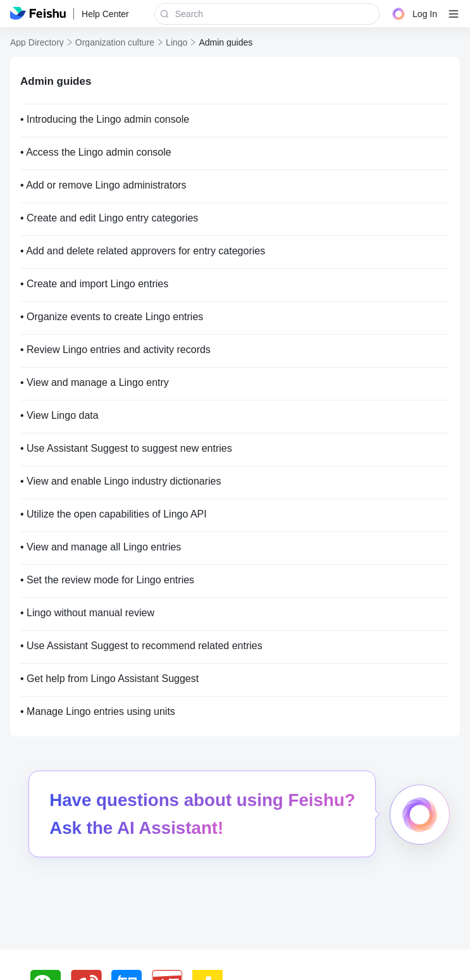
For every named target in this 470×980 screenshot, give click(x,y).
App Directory (37, 42)
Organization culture (115, 42)
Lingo (176, 42)
